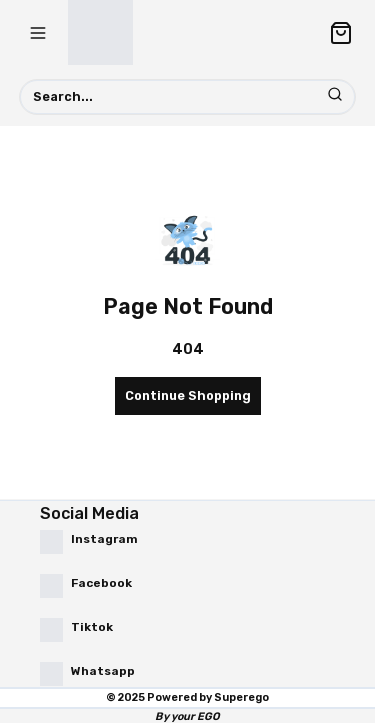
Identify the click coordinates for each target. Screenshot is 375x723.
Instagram (104, 539)
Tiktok (92, 627)
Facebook (101, 583)
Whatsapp (103, 671)
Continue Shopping (188, 395)
